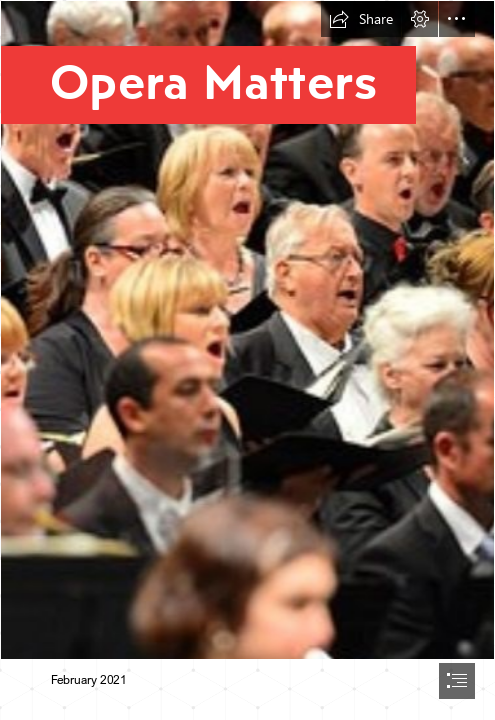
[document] (247, 360)
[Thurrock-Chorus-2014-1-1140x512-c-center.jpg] (247, 330)
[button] (361, 19)
